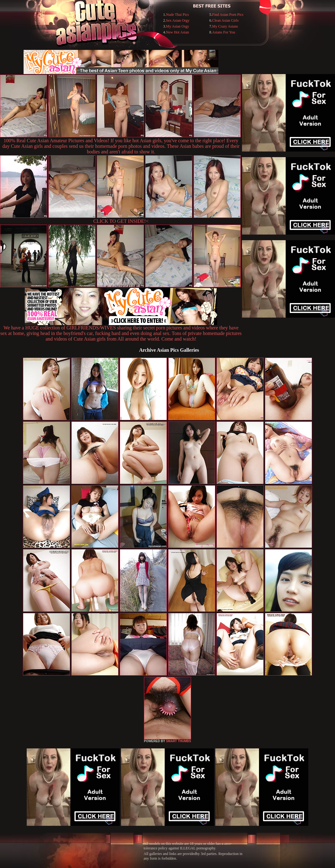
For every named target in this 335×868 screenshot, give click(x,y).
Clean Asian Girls (225, 20)
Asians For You (224, 32)
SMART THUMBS (179, 741)
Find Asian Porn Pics (228, 15)
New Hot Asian (177, 32)
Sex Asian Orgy (178, 20)
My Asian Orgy (177, 26)
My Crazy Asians (225, 26)
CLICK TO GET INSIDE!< (121, 221)
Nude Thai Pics (177, 15)
